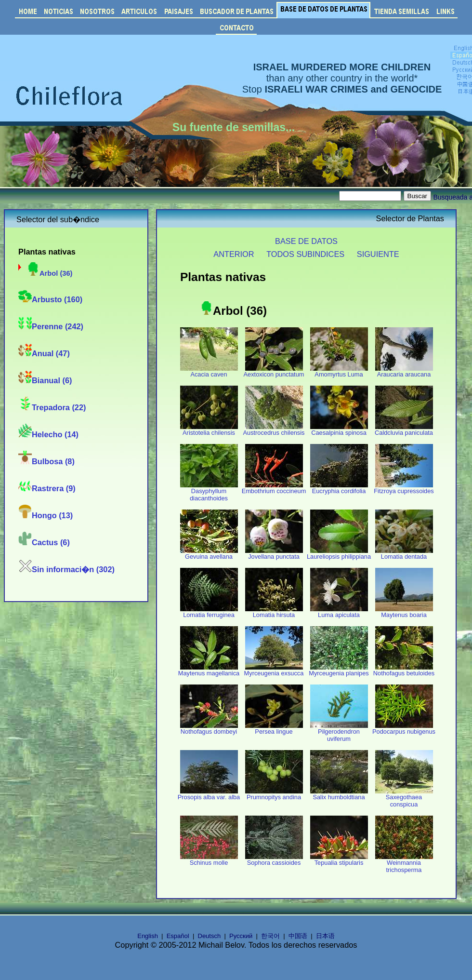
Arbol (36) (49, 273)
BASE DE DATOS (306, 241)
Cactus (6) (44, 542)
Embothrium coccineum (274, 488)
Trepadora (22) (52, 407)
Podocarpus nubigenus (404, 729)
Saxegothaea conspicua (404, 798)
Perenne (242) (51, 326)
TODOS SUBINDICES (305, 254)
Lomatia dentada (404, 554)
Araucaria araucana (404, 371)
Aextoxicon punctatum (274, 371)
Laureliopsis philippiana (339, 554)
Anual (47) (44, 353)
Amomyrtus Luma (339, 371)
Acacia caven (209, 371)
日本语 (325, 936)
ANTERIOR (234, 254)
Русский (241, 936)
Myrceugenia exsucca (274, 670)
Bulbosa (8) (46, 461)
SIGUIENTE (378, 254)
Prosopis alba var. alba (209, 794)
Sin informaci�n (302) (66, 569)
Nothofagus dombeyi (209, 729)
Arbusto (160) (50, 299)
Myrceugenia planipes (339, 670)
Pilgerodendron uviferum (339, 732)
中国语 (298, 936)
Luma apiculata (339, 612)
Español (178, 936)
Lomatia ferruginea (209, 612)
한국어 (270, 936)
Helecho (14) (48, 434)
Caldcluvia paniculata (404, 430)
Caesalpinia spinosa (339, 430)
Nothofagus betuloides (404, 670)
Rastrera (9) (47, 488)
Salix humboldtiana (339, 794)
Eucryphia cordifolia (339, 488)
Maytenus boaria (404, 612)
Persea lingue (274, 729)
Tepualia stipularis (339, 860)
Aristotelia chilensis (209, 430)
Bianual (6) (45, 380)
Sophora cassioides (274, 860)
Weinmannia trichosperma (404, 863)
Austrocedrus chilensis (274, 430)
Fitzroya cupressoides (404, 488)
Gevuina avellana (209, 554)
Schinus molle (209, 860)
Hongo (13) (46, 515)
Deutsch (210, 936)
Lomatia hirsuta (274, 612)
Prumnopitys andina (274, 794)
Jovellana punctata (274, 554)
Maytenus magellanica (209, 670)
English (148, 936)
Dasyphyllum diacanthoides (209, 492)
